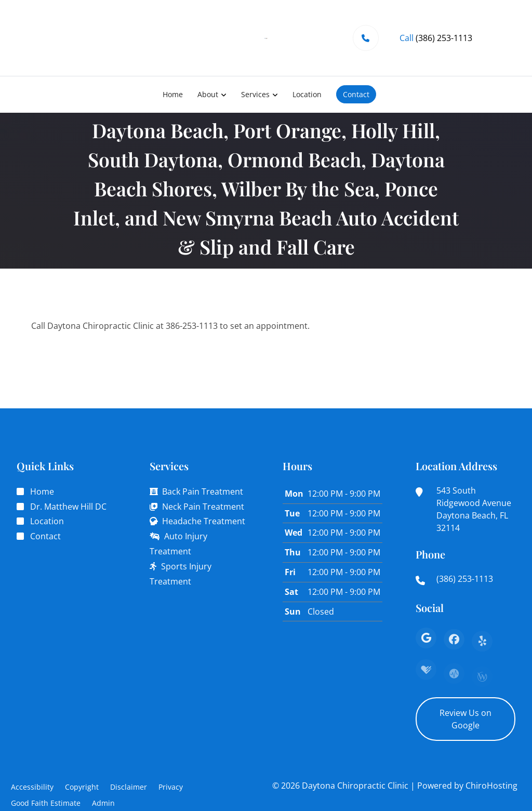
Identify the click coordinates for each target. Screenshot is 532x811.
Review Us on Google (465, 719)
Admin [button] (103, 803)
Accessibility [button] (32, 787)
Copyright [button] (82, 787)
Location (307, 94)
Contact (356, 94)
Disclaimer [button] (129, 787)
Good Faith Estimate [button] (46, 803)
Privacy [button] (171, 787)
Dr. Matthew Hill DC (68, 507)
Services (255, 94)
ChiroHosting (491, 786)
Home (173, 94)
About (208, 94)
